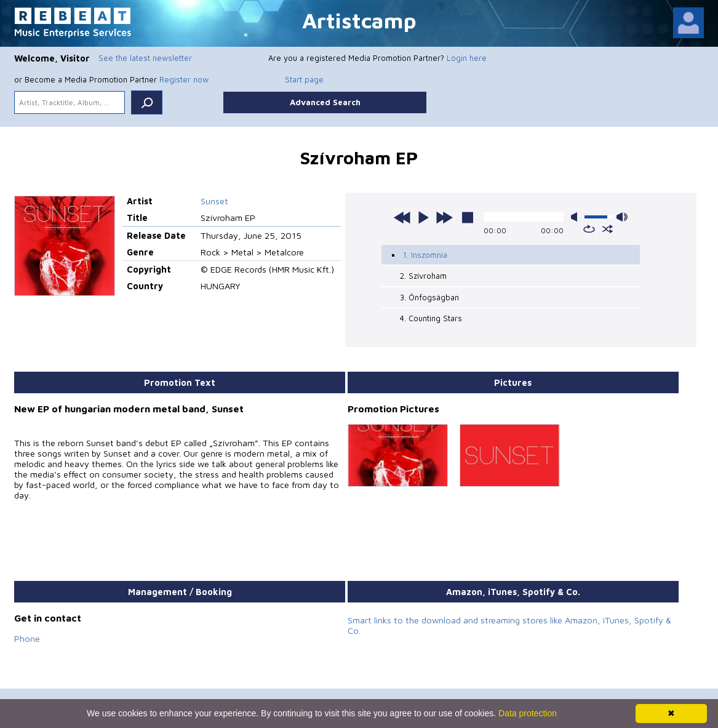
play (423, 217)
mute (576, 217)
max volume (622, 217)
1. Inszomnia (425, 255)
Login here (467, 58)
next (444, 217)
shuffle (608, 229)
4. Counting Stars (431, 318)
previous (402, 217)
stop (468, 217)
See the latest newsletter (145, 58)
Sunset (214, 201)
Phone (27, 638)
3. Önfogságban (429, 297)
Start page (304, 79)
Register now (184, 79)
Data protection (528, 713)
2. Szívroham (423, 276)
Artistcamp (359, 20)
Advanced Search (325, 102)
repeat (589, 229)
